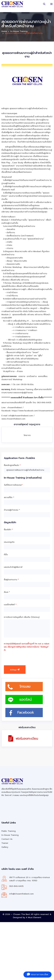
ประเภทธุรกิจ (9, 542)
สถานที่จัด (9, 497)
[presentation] (22, 657)
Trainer (5, 843)
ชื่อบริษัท (8, 530)
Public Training (9, 831)
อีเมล (7, 592)
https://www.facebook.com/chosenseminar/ (33, 411)
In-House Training (19, 31)
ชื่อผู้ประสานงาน (11, 580)
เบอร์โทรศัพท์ (10, 605)
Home (4, 31)
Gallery (5, 847)
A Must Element (33, 917)
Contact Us (7, 839)
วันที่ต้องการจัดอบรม (13, 485)
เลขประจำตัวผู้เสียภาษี (13, 567)
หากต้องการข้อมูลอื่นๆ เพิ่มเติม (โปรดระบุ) (22, 617)
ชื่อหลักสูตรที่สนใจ (12, 465)
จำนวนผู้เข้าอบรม (12, 510)
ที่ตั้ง (6, 555)
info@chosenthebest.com (21, 894)
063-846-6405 (16, 886)
